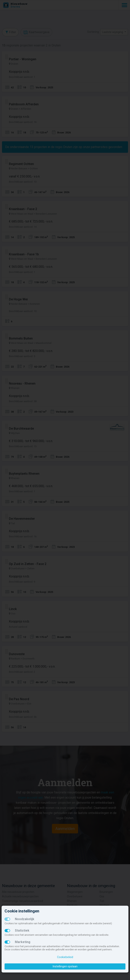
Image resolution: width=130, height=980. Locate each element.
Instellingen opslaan (65, 966)
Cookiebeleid (65, 957)
